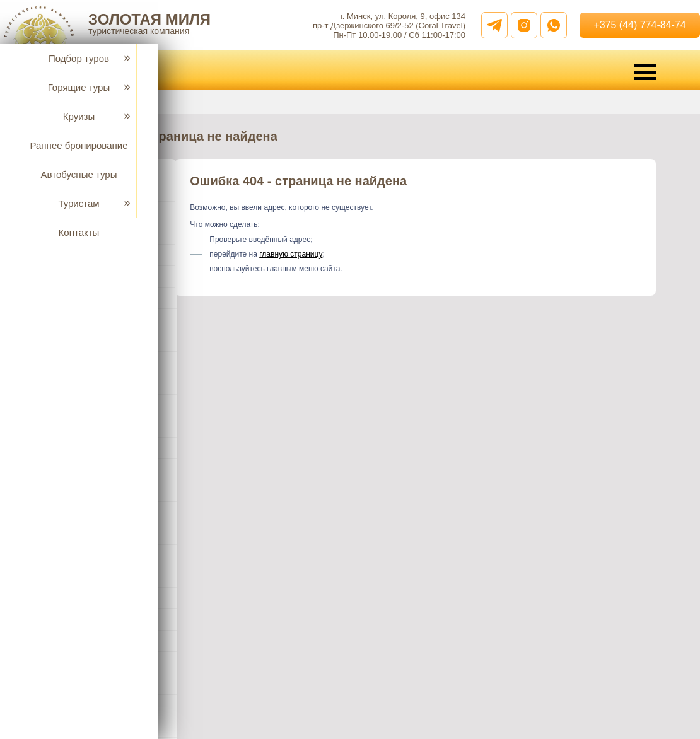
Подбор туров (79, 58)
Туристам (79, 203)
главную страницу (291, 254)
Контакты (79, 232)
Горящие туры (79, 87)
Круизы (79, 116)
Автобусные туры (79, 174)
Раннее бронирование (79, 145)
